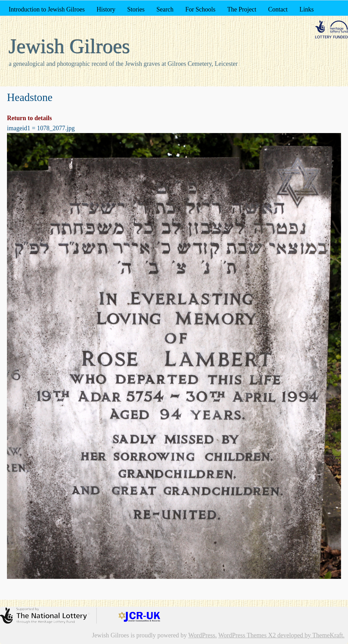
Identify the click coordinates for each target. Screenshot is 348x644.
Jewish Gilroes (69, 46)
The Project (242, 9)
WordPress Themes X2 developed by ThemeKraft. (281, 635)
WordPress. (203, 635)
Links (306, 9)
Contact (278, 9)
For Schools (200, 9)
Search (165, 9)
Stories (136, 9)
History (106, 9)
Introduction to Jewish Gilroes (47, 9)
